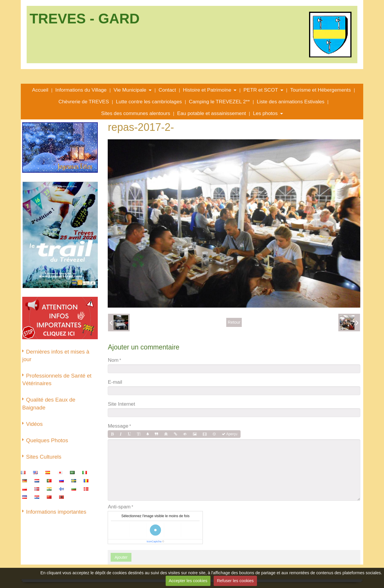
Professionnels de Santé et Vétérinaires (57, 379)
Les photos (265, 113)
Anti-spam (119, 507)
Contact (167, 90)
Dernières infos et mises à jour (56, 355)
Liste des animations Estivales (290, 102)
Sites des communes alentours (136, 113)
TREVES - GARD (85, 19)
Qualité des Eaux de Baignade (49, 403)
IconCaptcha (154, 541)
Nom (113, 360)
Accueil (40, 90)
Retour (234, 322)
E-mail (115, 382)
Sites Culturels (44, 457)
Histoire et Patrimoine (207, 90)
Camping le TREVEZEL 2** (219, 102)
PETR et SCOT (261, 90)
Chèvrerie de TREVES (84, 102)
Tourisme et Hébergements (321, 90)
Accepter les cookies (188, 581)
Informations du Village (81, 90)
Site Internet (121, 404)
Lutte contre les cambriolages (149, 102)
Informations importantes (56, 512)
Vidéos (34, 424)
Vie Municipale (130, 90)
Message (118, 426)
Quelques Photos (47, 440)
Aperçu (229, 434)
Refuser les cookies (235, 581)
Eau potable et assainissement (211, 113)
